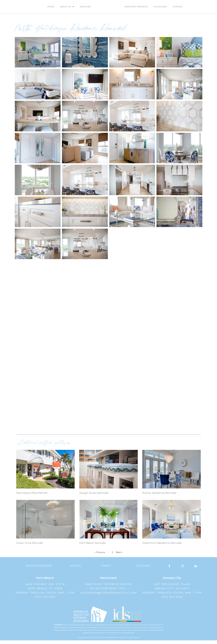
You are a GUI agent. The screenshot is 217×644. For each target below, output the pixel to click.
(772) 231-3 (42, 600)
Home (51, 8)
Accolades (160, 8)
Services (85, 8)
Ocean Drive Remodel (30, 546)
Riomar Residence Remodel (159, 497)
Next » (119, 556)
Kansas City (172, 582)
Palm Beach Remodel (93, 546)
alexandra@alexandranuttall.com (109, 596)
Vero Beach (45, 582)
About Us (67, 8)
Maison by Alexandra (39, 569)
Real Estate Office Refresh (32, 497)
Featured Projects (136, 8)
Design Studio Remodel (94, 497)
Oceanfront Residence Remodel (162, 546)
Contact (178, 8)
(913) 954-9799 (172, 600)
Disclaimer (143, 569)
